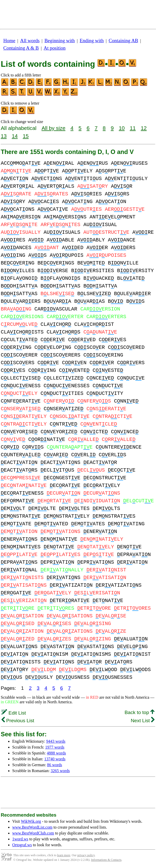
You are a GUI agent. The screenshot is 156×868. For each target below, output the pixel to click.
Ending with (92, 41)
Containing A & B (21, 48)
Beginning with (60, 41)
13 (4, 136)
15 (26, 136)
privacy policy (86, 855)
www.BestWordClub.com (33, 833)
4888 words (56, 753)
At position (55, 48)
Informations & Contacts (106, 860)
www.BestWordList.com (32, 827)
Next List (143, 721)
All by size (54, 128)
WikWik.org (31, 821)
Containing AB (123, 41)
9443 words (56, 741)
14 (15, 136)
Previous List (18, 721)
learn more (64, 855)
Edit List (14, 713)
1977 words (55, 747)
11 (133, 128)
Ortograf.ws (22, 845)
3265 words (60, 771)
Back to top (140, 712)
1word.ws (20, 839)
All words (30, 41)
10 (122, 128)
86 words (54, 765)
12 (144, 128)
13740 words (55, 759)
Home (9, 41)
